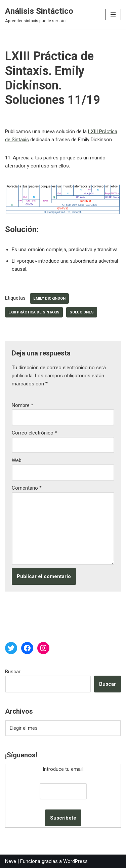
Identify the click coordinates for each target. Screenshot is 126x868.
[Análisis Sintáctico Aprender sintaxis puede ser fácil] (39, 14)
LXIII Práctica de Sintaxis (34, 312)
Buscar (13, 672)
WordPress (75, 861)
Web (17, 460)
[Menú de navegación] (113, 14)
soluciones (82, 312)
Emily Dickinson (49, 298)
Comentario (27, 488)
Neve (11, 861)
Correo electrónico (34, 433)
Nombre (23, 405)
